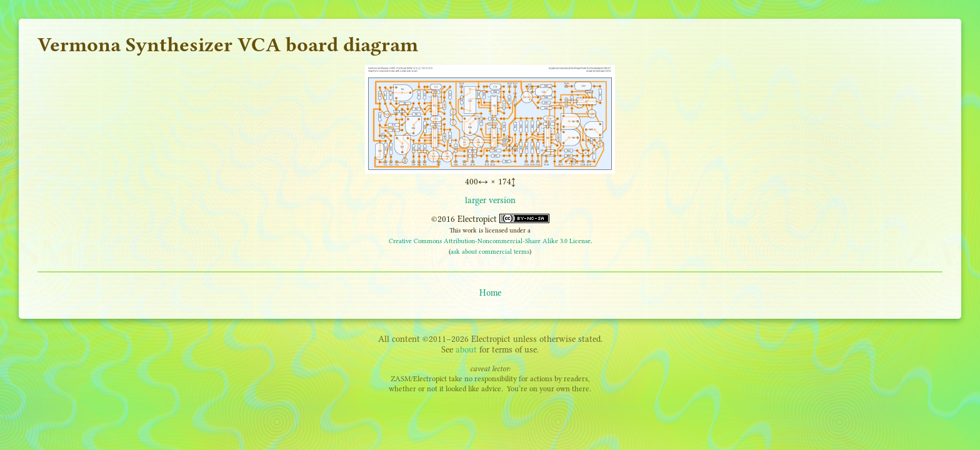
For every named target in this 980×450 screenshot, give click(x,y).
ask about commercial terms (490, 252)
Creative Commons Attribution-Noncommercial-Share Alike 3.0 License (490, 241)
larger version (490, 200)
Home (490, 293)
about (466, 350)
